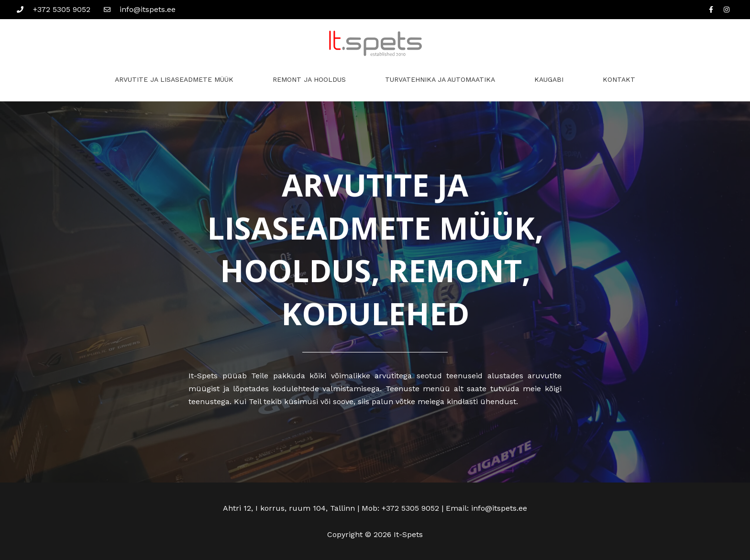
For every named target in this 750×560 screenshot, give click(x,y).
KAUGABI (549, 79)
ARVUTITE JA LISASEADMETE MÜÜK (174, 79)
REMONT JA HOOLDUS (309, 79)
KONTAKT (619, 79)
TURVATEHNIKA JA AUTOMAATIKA (440, 79)
